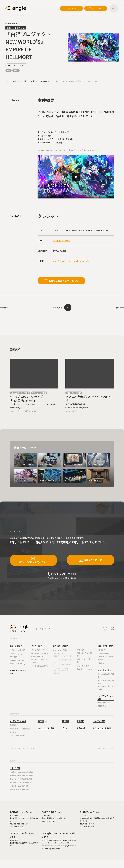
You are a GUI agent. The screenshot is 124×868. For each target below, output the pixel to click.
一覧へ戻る (57, 308)
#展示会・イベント (31, 411)
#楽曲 (74, 411)
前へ (6, 308)
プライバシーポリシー (18, 748)
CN (49, 629)
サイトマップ (33, 748)
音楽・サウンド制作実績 (40, 81)
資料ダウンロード (91, 560)
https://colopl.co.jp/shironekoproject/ (70, 261)
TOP (7, 81)
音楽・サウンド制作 (17, 65)
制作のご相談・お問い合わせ (61, 281)
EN (45, 629)
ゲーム (16, 70)
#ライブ (19, 411)
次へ (118, 308)
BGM (9, 70)
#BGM (12, 411)
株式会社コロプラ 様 (62, 241)
